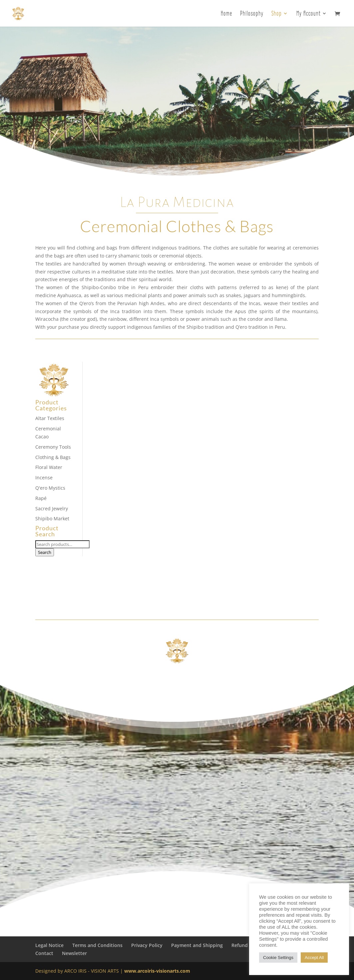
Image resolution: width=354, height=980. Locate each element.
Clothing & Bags (53, 457)
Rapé (41, 498)
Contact (44, 953)
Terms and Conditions (97, 945)
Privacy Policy (147, 945)
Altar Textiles (50, 418)
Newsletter (74, 953)
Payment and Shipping (197, 945)
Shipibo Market (52, 518)
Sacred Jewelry (52, 508)
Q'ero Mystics (50, 488)
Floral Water (49, 467)
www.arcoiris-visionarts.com (157, 971)
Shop (277, 14)
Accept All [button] (314, 958)
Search (45, 552)
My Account (309, 14)
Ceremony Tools (53, 447)
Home (226, 14)
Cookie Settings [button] (278, 958)
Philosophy (252, 14)
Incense (44, 478)
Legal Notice (49, 945)
